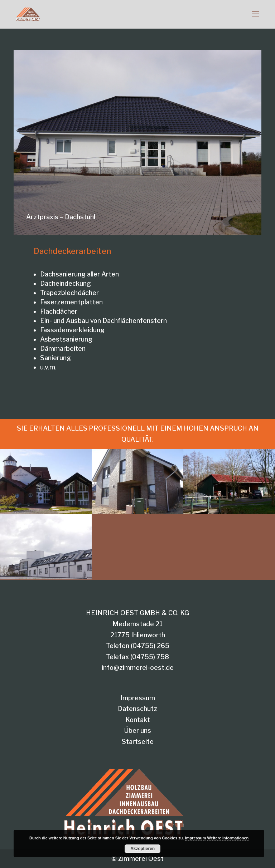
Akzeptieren (143, 849)
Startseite (138, 742)
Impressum (138, 698)
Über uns (138, 730)
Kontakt (138, 720)
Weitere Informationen (228, 838)
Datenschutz (137, 709)
